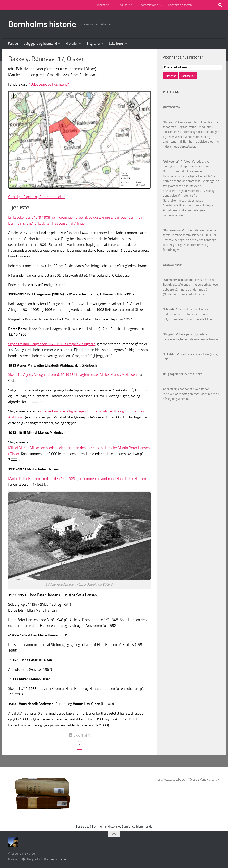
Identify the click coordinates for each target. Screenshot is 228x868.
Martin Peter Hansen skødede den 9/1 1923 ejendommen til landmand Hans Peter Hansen (77, 479)
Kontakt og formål (180, 5)
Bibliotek (103, 5)
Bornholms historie (42, 24)
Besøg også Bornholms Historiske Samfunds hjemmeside (114, 826)
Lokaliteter (116, 44)
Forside (13, 44)
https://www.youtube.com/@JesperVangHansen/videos (190, 780)
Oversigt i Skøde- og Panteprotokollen (37, 197)
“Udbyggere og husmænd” (49, 84)
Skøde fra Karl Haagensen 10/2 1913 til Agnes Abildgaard (52, 344)
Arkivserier (125, 5)
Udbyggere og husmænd (40, 44)
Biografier (93, 44)
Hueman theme (57, 859)
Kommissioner (150, 5)
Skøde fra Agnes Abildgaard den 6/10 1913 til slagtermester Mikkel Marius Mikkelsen (72, 375)
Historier (72, 44)
